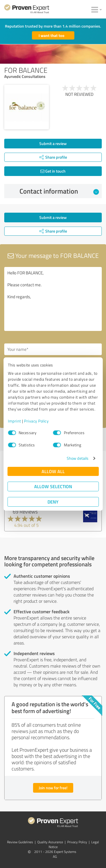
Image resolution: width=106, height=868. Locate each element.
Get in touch (53, 171)
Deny (53, 502)
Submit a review (53, 143)
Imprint (15, 421)
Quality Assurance (50, 842)
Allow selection (53, 486)
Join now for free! (53, 788)
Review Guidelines (20, 842)
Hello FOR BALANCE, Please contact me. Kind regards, (53, 299)
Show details (78, 458)
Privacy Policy (36, 421)
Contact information (59, 191)
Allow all (53, 471)
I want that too (52, 35)
